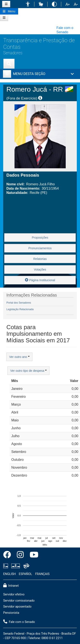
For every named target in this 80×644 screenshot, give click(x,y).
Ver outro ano (19, 357)
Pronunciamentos (40, 248)
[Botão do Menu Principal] (9, 11)
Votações (40, 269)
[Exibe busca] (9, 64)
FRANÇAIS (42, 574)
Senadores (13, 53)
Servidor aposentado (17, 607)
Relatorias (40, 259)
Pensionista (11, 613)
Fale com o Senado (19, 622)
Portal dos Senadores (19, 303)
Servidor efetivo (14, 594)
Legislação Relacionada (20, 309)
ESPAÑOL (25, 574)
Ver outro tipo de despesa (28, 371)
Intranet (11, 585)
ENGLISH (9, 574)
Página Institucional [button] (40, 280)
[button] (28, 4)
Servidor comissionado (19, 601)
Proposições (40, 238)
